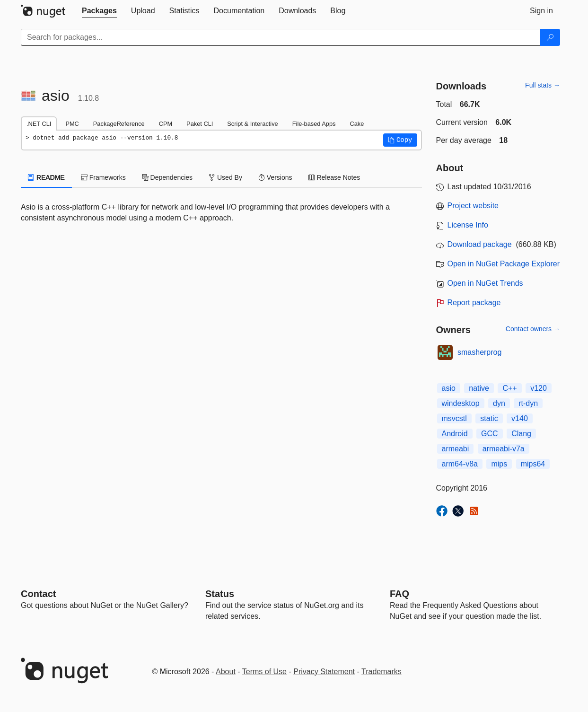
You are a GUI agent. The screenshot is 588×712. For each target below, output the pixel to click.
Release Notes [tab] (334, 177)
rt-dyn (528, 403)
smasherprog (479, 352)
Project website (473, 206)
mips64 (533, 464)
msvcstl (454, 418)
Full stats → (543, 85)
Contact (38, 594)
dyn (499, 403)
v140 (520, 418)
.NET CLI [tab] (39, 124)
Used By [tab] (225, 177)
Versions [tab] (275, 177)
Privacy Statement (324, 672)
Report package (474, 303)
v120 (539, 388)
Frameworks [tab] (103, 177)
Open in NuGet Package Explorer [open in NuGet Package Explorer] (504, 264)
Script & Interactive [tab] (252, 124)
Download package (480, 244)
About (226, 672)
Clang (521, 434)
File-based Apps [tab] (314, 124)
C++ (509, 388)
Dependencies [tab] (167, 177)
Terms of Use (264, 672)
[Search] (550, 37)
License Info (468, 225)
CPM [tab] (166, 124)
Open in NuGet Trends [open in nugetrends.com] (485, 283)
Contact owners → (533, 329)
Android (455, 434)
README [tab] (46, 177)
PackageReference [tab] (119, 124)
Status (220, 594)
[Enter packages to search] (281, 37)
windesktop (461, 403)
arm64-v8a (460, 464)
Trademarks (382, 672)
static (489, 418)
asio (449, 388)
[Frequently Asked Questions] (399, 594)
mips (499, 464)
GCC (490, 434)
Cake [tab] (357, 124)
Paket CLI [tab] (200, 124)
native (479, 388)
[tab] (99, 11)
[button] (400, 140)
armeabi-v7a (504, 449)
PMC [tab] (72, 124)
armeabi (456, 449)
